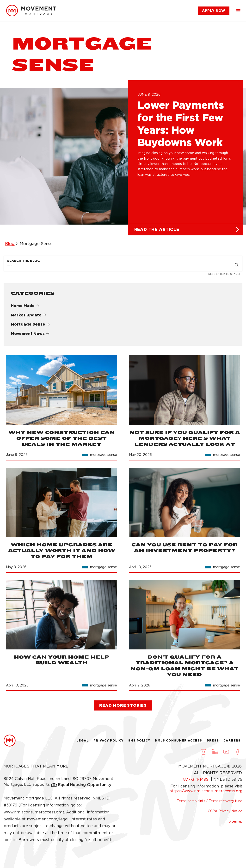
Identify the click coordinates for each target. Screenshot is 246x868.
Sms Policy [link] (139, 743)
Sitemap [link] (236, 823)
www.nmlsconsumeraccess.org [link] (33, 814)
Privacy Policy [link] (108, 743)
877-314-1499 (197, 782)
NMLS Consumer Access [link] (178, 743)
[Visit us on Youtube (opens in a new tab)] (226, 754)
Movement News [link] (30, 336)
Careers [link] (232, 743)
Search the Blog (24, 263)
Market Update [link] (29, 317)
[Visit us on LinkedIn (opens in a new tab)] (215, 754)
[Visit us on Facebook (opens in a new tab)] (237, 754)
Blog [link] (10, 245)
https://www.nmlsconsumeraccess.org (206, 793)
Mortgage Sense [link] (30, 326)
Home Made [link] (25, 308)
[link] (31, 11)
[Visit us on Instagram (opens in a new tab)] (203, 754)
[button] (238, 11)
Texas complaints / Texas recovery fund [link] (210, 803)
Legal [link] (83, 743)
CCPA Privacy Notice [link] (225, 813)
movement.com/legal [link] (48, 821)
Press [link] (213, 743)
